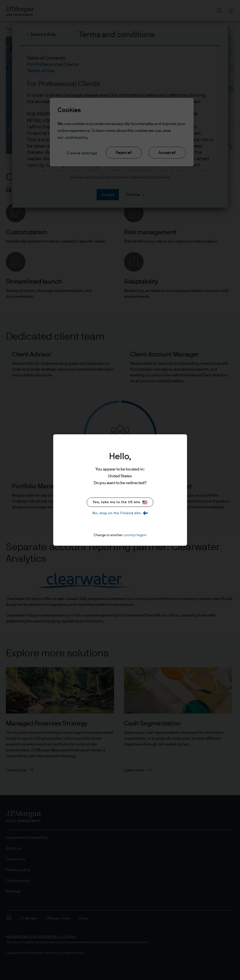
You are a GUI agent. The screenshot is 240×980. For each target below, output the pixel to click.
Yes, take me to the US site (120, 502)
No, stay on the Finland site (120, 513)
